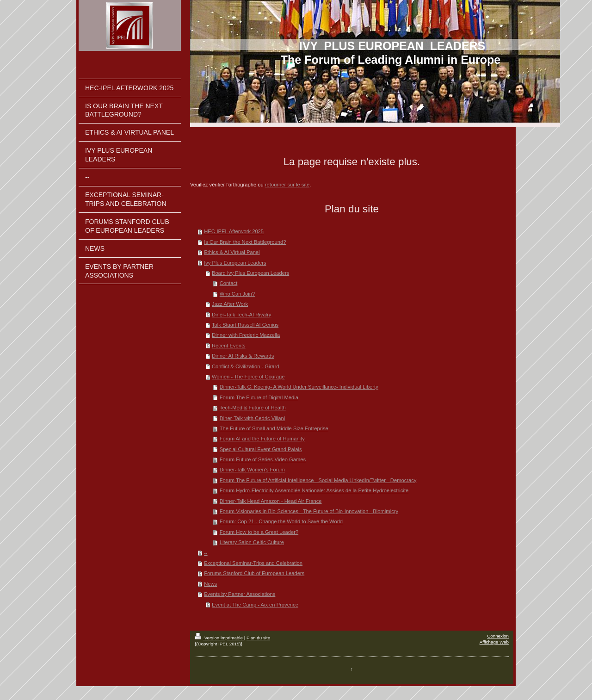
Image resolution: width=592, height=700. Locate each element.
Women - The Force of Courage (248, 377)
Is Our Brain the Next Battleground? (245, 242)
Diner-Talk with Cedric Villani (253, 418)
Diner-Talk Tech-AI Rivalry (241, 315)
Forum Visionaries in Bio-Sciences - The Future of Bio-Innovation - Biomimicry (309, 511)
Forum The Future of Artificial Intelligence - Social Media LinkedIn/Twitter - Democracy (318, 480)
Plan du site (258, 638)
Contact (229, 283)
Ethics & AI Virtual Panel (232, 252)
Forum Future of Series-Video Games (263, 459)
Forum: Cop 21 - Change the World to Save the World (281, 521)
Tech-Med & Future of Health (253, 408)
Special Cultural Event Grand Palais (261, 449)
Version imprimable (219, 638)
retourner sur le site (287, 185)
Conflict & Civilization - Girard (245, 366)
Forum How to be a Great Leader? (259, 532)
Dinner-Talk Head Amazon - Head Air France (271, 501)
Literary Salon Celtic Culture (252, 542)
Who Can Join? (237, 294)
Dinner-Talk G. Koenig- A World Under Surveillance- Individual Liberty (299, 387)
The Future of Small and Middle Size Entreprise (274, 428)
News (210, 584)
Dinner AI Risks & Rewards (243, 356)
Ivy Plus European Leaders (235, 263)
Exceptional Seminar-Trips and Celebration (253, 563)
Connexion (498, 636)
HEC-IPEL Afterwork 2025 (234, 231)
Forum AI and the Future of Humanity (262, 439)
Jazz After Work (230, 304)
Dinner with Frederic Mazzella (246, 335)
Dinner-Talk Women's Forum (252, 470)
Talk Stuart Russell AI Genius (245, 325)
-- (206, 553)
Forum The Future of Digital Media (259, 397)
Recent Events (229, 346)
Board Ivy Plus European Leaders (250, 273)
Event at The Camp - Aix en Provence (255, 605)
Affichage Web (494, 642)
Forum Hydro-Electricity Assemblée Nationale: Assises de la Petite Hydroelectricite (314, 490)
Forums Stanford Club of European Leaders (254, 573)
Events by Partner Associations (240, 594)
